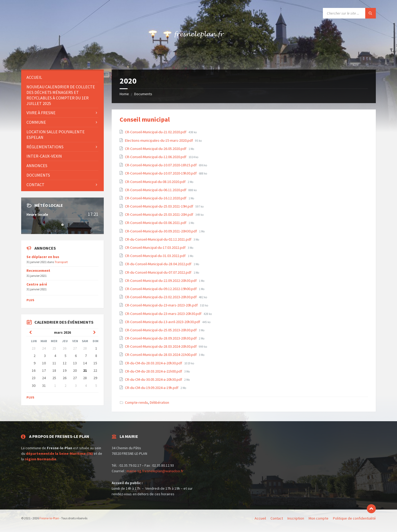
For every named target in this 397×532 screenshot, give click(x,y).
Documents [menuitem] (38, 175)
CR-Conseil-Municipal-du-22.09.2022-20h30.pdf (161, 281)
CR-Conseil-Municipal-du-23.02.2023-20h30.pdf (161, 297)
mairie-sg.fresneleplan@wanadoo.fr (155, 471)
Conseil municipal (145, 119)
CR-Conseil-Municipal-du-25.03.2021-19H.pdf (159, 206)
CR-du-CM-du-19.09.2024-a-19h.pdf (152, 388)
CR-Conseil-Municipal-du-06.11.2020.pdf (156, 190)
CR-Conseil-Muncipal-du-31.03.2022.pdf (156, 256)
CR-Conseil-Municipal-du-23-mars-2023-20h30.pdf (164, 314)
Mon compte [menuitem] (319, 518)
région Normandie (40, 459)
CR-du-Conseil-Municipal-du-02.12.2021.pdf (159, 239)
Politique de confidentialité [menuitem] (354, 518)
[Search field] (349, 13)
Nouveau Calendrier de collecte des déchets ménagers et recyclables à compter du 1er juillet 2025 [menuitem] (61, 95)
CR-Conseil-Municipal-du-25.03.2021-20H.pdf (159, 214)
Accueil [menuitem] (34, 77)
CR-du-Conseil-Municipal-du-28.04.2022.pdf (159, 264)
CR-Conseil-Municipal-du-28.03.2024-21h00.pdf (161, 355)
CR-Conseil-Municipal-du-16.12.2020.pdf (156, 198)
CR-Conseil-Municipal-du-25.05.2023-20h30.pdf (161, 330)
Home (124, 94)
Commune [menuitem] (36, 122)
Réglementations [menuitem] (45, 147)
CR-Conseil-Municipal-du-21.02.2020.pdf (156, 132)
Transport (61, 262)
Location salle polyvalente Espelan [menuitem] (56, 134)
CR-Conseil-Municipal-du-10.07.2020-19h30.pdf (161, 173)
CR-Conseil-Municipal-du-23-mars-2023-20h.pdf (162, 305)
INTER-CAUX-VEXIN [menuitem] (44, 156)
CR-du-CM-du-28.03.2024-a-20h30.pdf (154, 363)
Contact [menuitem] (35, 185)
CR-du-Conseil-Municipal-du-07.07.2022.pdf (159, 272)
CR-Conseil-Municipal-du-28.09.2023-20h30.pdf (161, 338)
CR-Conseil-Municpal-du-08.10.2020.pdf (156, 182)
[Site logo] (198, 59)
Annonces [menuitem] (37, 166)
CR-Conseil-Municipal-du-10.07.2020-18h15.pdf (161, 165)
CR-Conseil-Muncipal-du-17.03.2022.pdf (156, 247)
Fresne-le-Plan (49, 518)
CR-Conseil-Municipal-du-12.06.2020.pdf (156, 157)
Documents (143, 94)
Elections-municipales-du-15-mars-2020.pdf (159, 140)
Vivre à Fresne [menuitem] (41, 113)
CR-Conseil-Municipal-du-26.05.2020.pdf (156, 149)
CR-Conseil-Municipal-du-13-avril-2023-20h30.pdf (163, 322)
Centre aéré (37, 284)
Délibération (159, 402)
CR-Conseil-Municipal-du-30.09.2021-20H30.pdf (161, 231)
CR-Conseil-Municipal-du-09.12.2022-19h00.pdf (161, 289)
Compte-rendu (136, 402)
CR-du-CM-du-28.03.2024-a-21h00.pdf (154, 371)
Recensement (38, 270)
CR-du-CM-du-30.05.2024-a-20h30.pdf (154, 379)
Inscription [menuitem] (296, 518)
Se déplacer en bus (43, 257)
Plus (30, 300)
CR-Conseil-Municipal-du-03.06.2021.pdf (156, 223)
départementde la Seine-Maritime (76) (59, 453)
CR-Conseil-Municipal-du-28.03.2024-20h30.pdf (161, 346)
